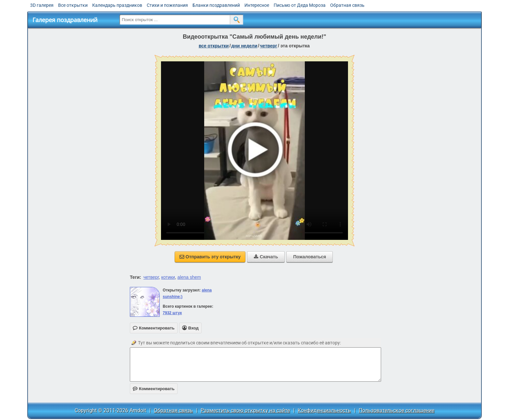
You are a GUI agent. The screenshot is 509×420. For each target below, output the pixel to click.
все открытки (214, 46)
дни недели (244, 46)
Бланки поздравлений (216, 5)
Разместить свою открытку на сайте (245, 410)
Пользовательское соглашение (397, 410)
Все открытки (73, 5)
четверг (269, 46)
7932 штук (172, 313)
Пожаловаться (310, 257)
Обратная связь (347, 5)
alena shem (189, 277)
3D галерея (42, 5)
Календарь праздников (117, 5)
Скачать (266, 257)
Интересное (257, 5)
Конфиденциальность (324, 410)
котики (168, 277)
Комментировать (154, 389)
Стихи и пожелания (167, 5)
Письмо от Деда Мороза (300, 5)
